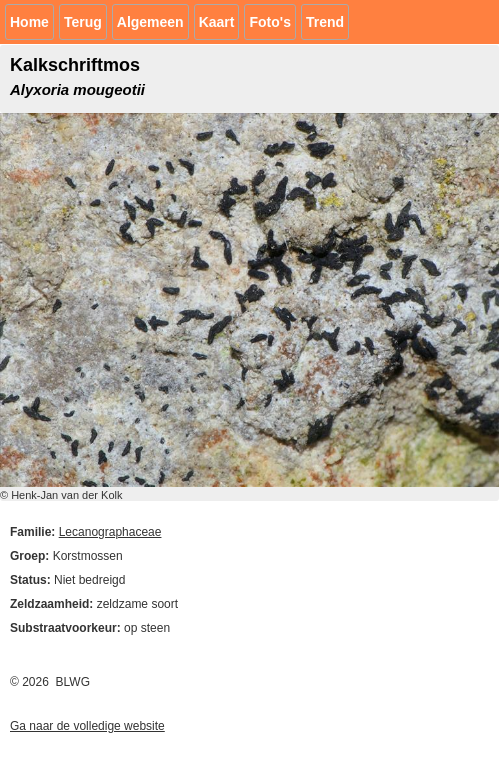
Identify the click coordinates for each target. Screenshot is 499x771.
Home (29, 22)
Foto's (269, 22)
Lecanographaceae (110, 532)
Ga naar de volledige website (87, 726)
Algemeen (150, 22)
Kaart (217, 22)
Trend (325, 22)
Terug (83, 22)
